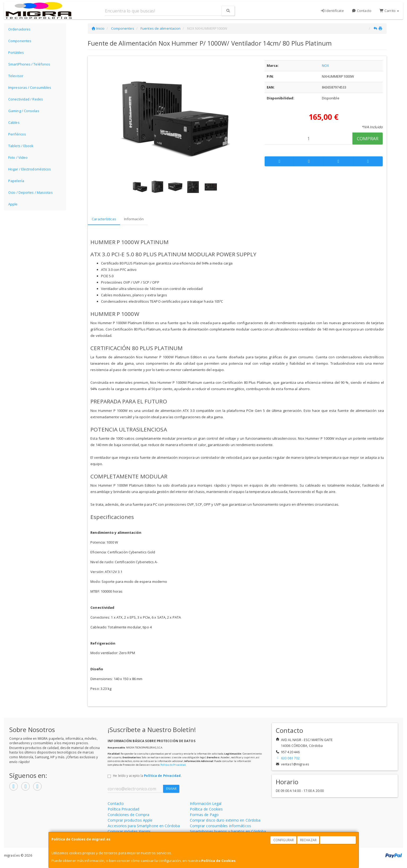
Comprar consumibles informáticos (220, 826)
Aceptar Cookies (338, 840)
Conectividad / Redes (26, 99)
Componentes (20, 41)
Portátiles (16, 52)
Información (134, 219)
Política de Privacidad (173, 765)
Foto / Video (18, 157)
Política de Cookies (218, 861)
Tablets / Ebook (21, 146)
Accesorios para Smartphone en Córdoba (144, 826)
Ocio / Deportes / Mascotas (30, 192)
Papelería (16, 181)
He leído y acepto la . (147, 776)
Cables (14, 122)
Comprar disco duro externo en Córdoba (225, 820)
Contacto (362, 11)
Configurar (284, 840)
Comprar (368, 138)
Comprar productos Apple (130, 820)
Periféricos (17, 134)
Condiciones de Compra (128, 815)
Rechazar (308, 840)
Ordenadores (19, 29)
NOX (325, 65)
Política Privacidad (123, 809)
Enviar (171, 789)
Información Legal (206, 803)
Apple (13, 204)
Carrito (389, 11)
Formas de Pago (204, 815)
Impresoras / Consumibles (30, 87)
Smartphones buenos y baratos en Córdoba (228, 831)
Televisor (16, 76)
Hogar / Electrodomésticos (30, 169)
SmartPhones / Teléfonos (29, 64)
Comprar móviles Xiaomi (129, 831)
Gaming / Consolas (24, 111)
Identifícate (332, 11)
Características (104, 219)
